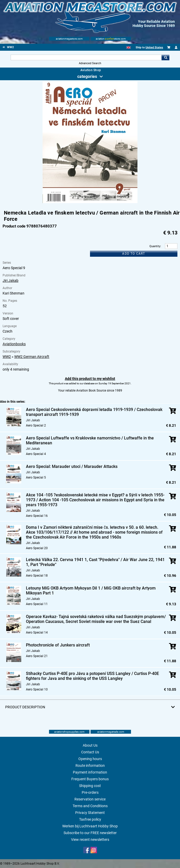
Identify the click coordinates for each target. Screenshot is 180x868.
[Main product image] (90, 202)
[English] (129, 47)
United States (154, 47)
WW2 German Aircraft (32, 357)
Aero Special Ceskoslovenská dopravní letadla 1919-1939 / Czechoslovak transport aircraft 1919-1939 (94, 412)
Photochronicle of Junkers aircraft (58, 645)
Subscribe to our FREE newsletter (90, 833)
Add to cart (134, 254)
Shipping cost (90, 786)
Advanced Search (90, 63)
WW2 (7, 357)
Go (165, 57)
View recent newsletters (90, 840)
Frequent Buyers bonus (90, 779)
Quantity (155, 246)
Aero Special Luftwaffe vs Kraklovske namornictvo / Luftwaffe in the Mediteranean (90, 440)
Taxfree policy (90, 819)
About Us (90, 745)
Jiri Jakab (11, 281)
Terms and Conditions (90, 806)
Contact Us (90, 752)
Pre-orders (90, 792)
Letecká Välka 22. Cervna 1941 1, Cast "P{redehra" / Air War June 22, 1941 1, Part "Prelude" (95, 562)
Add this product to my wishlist (90, 379)
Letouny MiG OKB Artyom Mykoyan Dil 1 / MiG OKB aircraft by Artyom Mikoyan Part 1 (91, 591)
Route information (90, 766)
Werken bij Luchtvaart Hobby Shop (90, 826)
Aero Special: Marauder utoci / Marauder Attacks (72, 466)
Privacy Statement (90, 813)
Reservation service (90, 799)
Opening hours (90, 759)
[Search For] (86, 57)
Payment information (90, 772)
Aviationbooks (14, 344)
